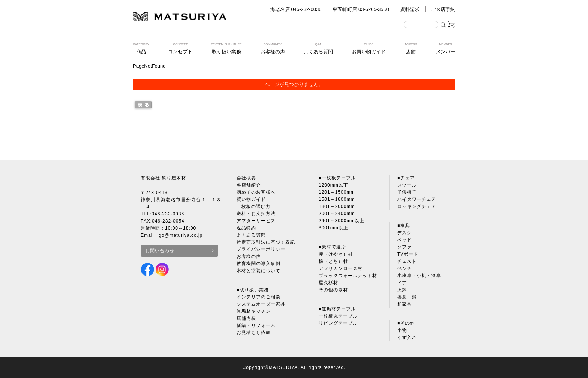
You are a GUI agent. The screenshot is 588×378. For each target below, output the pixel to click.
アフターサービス (256, 221)
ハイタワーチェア (417, 199)
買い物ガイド (251, 199)
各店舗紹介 (249, 185)
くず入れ (407, 337)
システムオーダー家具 (261, 304)
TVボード (408, 254)
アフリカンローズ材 (341, 268)
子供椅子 (407, 192)
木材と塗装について (259, 271)
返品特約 (246, 228)
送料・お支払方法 (256, 214)
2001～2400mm (337, 214)
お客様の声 (249, 256)
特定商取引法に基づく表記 (266, 242)
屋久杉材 (328, 283)
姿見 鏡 (407, 297)
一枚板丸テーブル (338, 316)
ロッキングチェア (417, 206)
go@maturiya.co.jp (181, 235)
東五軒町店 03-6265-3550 (361, 9)
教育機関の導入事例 (259, 264)
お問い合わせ (160, 251)
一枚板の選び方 (254, 206)
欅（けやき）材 (336, 254)
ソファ (404, 247)
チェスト (407, 261)
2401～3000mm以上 (342, 221)
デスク (404, 233)
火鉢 (402, 290)
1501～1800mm (337, 199)
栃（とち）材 (333, 261)
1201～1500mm (337, 192)
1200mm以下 (334, 185)
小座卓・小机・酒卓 (419, 276)
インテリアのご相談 (259, 297)
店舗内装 (246, 318)
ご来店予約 (443, 9)
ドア (402, 283)
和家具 (404, 304)
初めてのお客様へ (256, 192)
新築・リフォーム (256, 325)
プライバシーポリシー (261, 249)
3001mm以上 (334, 228)
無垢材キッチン (254, 311)
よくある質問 (251, 235)
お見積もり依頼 (254, 333)
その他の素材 (333, 290)
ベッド (404, 240)
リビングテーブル (338, 323)
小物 (402, 330)
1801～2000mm (337, 206)
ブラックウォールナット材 (348, 276)
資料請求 (410, 9)
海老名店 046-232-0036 (296, 9)
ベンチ (404, 268)
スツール (407, 185)
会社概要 (246, 178)
